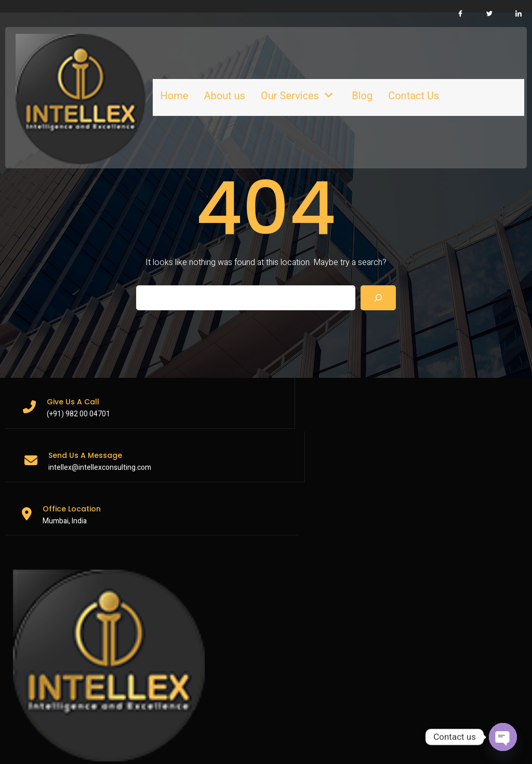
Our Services (261, 82)
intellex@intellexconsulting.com (262, 392)
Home (139, 82)
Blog (322, 82)
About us (190, 82)
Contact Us (373, 82)
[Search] (378, 275)
